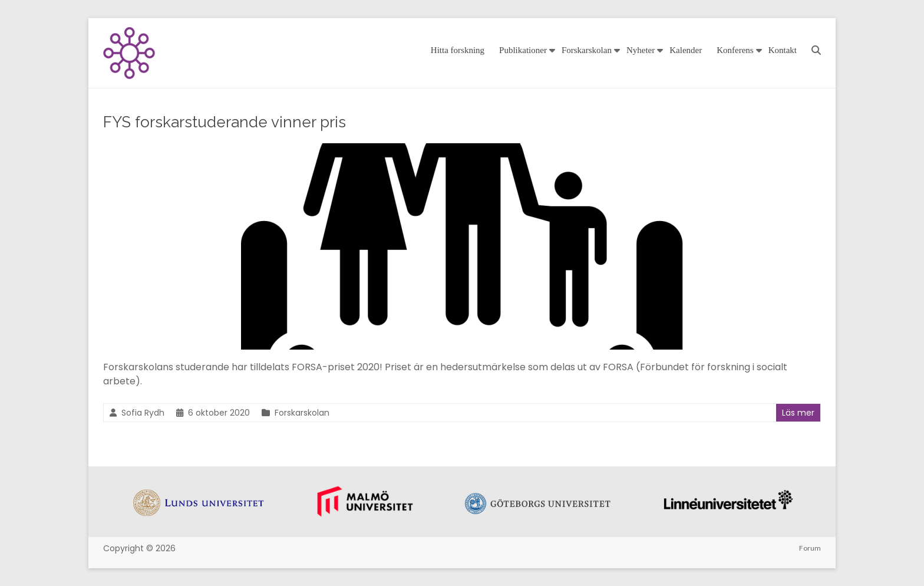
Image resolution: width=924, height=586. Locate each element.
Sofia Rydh (143, 413)
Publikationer (523, 50)
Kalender (686, 50)
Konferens (735, 50)
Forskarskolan (587, 50)
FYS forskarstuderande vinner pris (225, 122)
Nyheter (641, 50)
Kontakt (783, 50)
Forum (810, 548)
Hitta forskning (458, 50)
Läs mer (798, 413)
